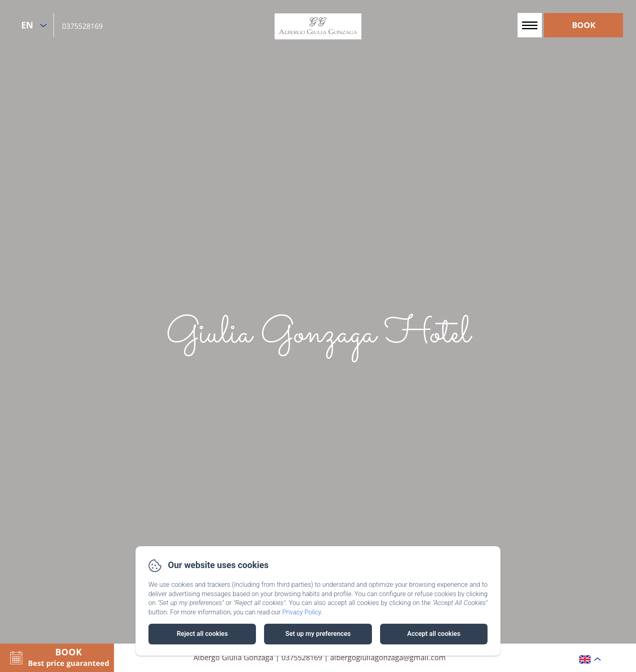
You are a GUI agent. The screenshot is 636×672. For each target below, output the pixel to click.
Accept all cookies (434, 634)
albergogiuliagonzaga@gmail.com (388, 657)
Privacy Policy (302, 612)
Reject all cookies (202, 634)
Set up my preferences (318, 634)
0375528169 (82, 26)
